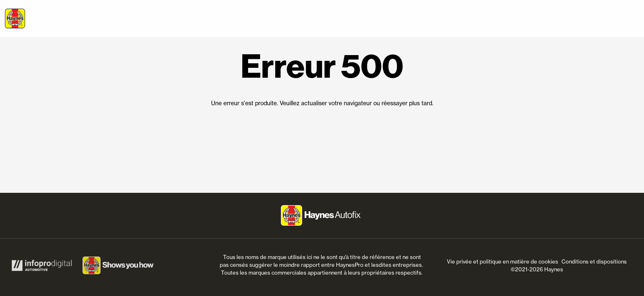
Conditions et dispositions (594, 261)
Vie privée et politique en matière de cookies (503, 261)
